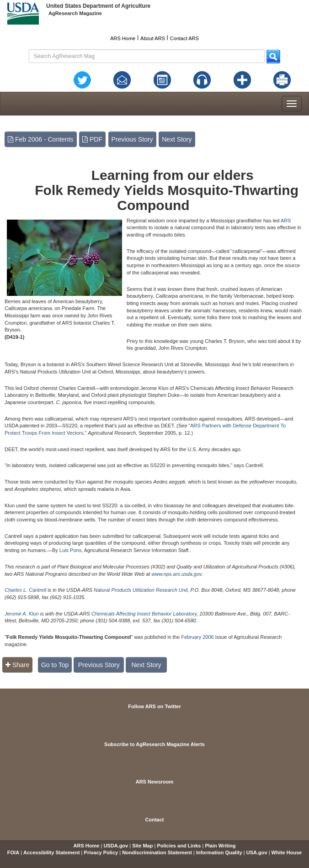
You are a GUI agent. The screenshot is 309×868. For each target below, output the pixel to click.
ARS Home (123, 38)
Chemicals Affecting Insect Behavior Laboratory (144, 614)
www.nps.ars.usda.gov (177, 574)
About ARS (153, 38)
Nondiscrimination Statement (157, 852)
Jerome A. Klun (22, 614)
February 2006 (197, 637)
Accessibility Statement (52, 852)
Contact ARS (184, 38)
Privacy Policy (101, 852)
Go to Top (55, 665)
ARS (286, 221)
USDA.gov (116, 846)
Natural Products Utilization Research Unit (141, 590)
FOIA (13, 852)
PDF (92, 139)
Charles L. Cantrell (25, 590)
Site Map (142, 846)
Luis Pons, (71, 550)
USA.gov (257, 852)
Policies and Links (179, 846)
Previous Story (132, 139)
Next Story (177, 139)
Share (17, 665)
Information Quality (219, 852)
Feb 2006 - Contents (41, 139)
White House (287, 852)
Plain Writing (220, 846)
